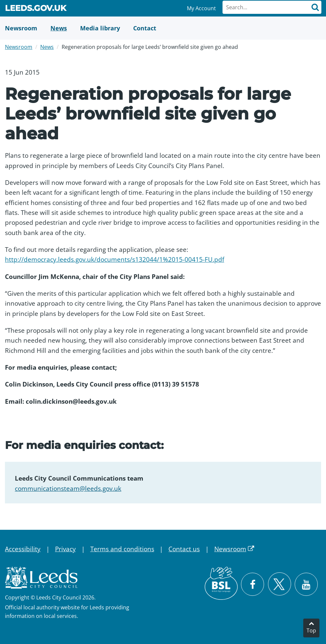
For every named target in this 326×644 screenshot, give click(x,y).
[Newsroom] (21, 28)
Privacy (65, 549)
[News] (59, 28)
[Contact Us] (145, 28)
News (47, 47)
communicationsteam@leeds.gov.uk (68, 489)
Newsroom (19, 47)
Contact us (184, 549)
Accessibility (23, 549)
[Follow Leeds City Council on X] (279, 584)
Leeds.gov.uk (36, 9)
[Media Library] (100, 28)
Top (311, 630)
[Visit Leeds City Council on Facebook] (252, 584)
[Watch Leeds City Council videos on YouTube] (306, 584)
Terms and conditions (122, 549)
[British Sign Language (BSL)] (221, 583)
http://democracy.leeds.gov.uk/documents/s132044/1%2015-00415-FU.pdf (115, 259)
